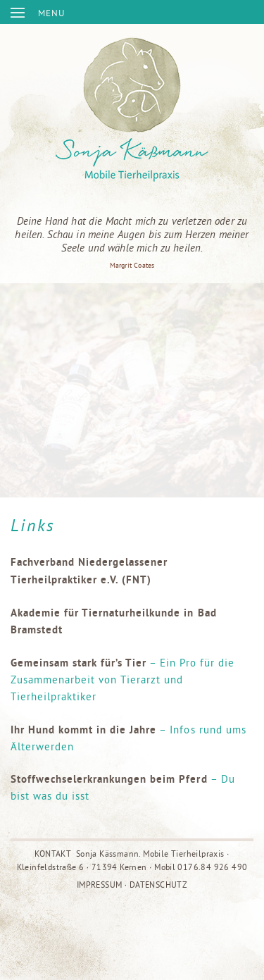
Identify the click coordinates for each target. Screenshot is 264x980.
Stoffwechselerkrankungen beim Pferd (109, 779)
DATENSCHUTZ (158, 885)
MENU (51, 13)
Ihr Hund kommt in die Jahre (83, 730)
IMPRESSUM (100, 885)
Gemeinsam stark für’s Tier (78, 663)
